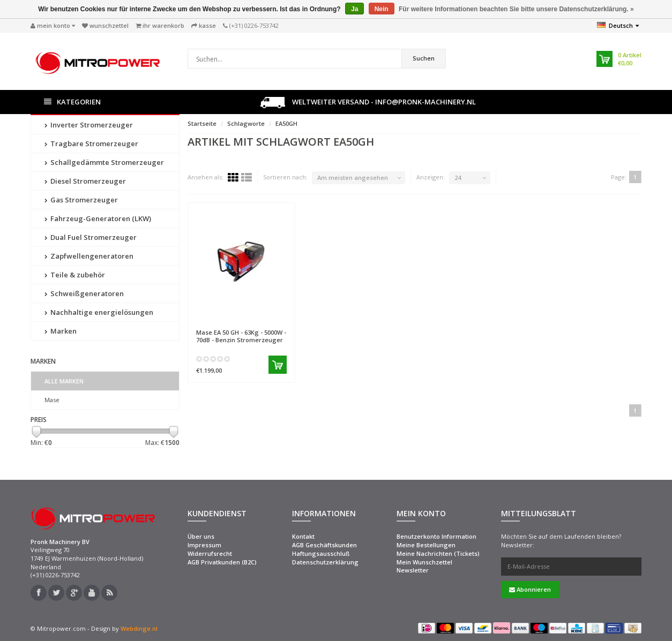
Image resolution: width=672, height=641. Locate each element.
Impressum (204, 545)
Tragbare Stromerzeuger (91, 144)
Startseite (202, 123)
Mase (52, 400)
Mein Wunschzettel (424, 562)
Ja (354, 9)
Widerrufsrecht (210, 553)
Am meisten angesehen (353, 178)
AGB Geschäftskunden (324, 545)
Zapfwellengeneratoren (89, 256)
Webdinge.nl (139, 628)
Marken (61, 331)
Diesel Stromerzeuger (85, 181)
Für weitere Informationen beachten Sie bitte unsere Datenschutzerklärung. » (516, 9)
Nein (382, 9)
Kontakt (303, 536)
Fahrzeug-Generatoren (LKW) (98, 218)
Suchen (424, 58)
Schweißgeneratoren (84, 293)
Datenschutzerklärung (325, 562)
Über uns (201, 536)
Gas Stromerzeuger (81, 200)
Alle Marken (64, 381)
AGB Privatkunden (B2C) (222, 562)
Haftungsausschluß (321, 553)
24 (458, 178)
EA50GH (286, 123)
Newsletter (413, 570)
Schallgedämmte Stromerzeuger (104, 162)
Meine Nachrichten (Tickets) (438, 553)
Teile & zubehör (75, 275)
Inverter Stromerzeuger (89, 125)
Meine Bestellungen (426, 545)
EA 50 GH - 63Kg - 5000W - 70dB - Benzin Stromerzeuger (241, 336)
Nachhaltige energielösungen (99, 312)
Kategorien (72, 102)
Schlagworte (246, 123)
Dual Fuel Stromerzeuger (91, 237)
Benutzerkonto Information (436, 536)
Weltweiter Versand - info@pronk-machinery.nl (368, 103)
